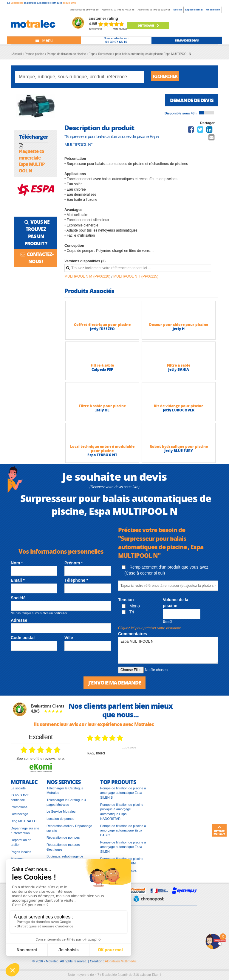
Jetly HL (102, 412)
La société (18, 791)
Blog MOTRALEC (24, 824)
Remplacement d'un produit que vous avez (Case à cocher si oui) (165, 572)
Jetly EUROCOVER (179, 412)
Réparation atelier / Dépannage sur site (69, 831)
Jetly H (179, 331)
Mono (131, 608)
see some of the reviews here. (41, 761)
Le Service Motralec (61, 814)
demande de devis (187, 40)
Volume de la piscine (175, 605)
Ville (69, 640)
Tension (126, 602)
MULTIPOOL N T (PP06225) (136, 278)
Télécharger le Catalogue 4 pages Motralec (66, 805)
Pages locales (21, 855)
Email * (18, 582)
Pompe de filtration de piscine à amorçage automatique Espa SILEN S (123, 796)
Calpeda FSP (102, 372)
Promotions (19, 810)
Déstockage (148, 25)
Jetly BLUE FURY (179, 453)
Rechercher (167, 77)
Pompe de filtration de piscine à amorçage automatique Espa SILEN (123, 850)
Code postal (23, 640)
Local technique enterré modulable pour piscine (102, 451)
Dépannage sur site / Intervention (25, 833)
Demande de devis (190, 102)
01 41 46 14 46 (126, 10)
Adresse (19, 622)
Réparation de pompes (63, 840)
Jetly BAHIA (179, 372)
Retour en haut (219, 831)
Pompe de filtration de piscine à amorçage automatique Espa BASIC (123, 833)
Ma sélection (213, 10)
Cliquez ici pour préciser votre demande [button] (150, 630)
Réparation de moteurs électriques (63, 850)
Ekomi (157, 977)
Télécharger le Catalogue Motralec (65, 793)
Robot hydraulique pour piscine (179, 449)
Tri (128, 614)
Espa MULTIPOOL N (168, 652)
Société (178, 10)
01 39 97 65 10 (90, 10)
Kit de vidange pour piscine (179, 408)
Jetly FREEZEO (102, 331)
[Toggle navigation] (44, 40)
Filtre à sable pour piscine (102, 408)
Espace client (194, 10)
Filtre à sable (102, 367)
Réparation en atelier (21, 845)
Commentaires (133, 636)
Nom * (17, 565)
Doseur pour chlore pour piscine (179, 327)
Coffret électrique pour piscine (102, 327)
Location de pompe (61, 821)
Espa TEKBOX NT (102, 457)
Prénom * (74, 565)
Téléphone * (76, 582)
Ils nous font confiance (20, 800)
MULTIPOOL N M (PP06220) (88, 278)
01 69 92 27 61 (162, 10)
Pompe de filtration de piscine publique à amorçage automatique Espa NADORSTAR (122, 814)
